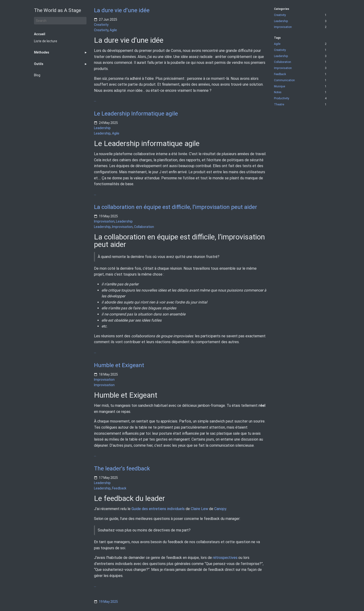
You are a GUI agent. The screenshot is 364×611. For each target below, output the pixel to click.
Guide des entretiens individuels (158, 509)
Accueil (40, 34)
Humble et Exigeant (119, 365)
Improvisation (104, 222)
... (95, 100)
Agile (113, 30)
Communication (284, 80)
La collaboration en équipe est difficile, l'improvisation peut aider (176, 207)
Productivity (282, 98)
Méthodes (42, 52)
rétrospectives (225, 558)
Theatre (279, 105)
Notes (278, 92)
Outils (39, 64)
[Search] (60, 21)
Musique (280, 86)
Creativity (101, 25)
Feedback (119, 488)
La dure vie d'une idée (122, 10)
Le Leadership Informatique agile (136, 114)
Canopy (220, 509)
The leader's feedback (122, 469)
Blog (37, 75)
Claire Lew (199, 509)
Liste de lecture (46, 41)
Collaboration (144, 227)
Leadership (102, 128)
